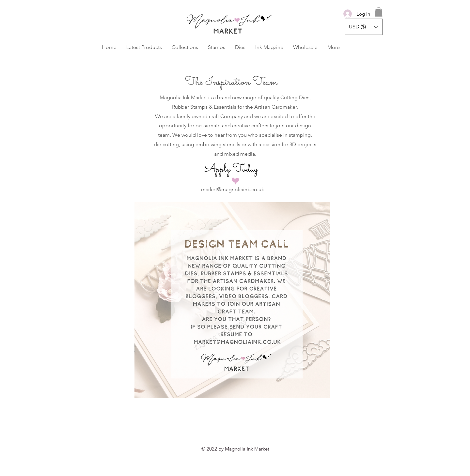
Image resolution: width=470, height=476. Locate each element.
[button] (379, 12)
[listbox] (364, 27)
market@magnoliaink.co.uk (233, 189)
